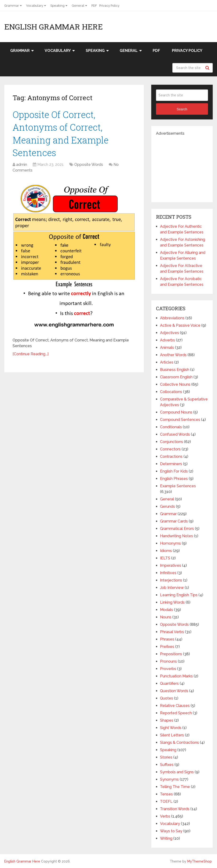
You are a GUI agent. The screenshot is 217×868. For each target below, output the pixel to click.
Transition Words (175, 809)
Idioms (166, 551)
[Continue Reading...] (31, 354)
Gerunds (167, 506)
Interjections (171, 580)
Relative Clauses (175, 706)
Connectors (170, 449)
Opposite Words (89, 165)
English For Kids (174, 471)
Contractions (171, 456)
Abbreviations (172, 318)
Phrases (167, 639)
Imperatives (171, 565)
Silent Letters (172, 735)
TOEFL (166, 801)
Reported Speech (176, 713)
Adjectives (170, 333)
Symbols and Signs (177, 772)
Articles (167, 362)
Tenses (166, 794)
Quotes (167, 698)
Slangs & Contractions (179, 742)
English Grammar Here (54, 27)
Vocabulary (35, 6)
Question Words (174, 691)
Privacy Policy (109, 6)
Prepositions (171, 654)
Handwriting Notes (177, 536)
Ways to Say (171, 831)
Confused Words (175, 434)
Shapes (167, 720)
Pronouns (168, 661)
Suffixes (167, 765)
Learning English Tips (179, 595)
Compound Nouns (176, 412)
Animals (167, 348)
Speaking (57, 6)
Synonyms (169, 779)
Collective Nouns (175, 384)
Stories (166, 757)
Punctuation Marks (176, 676)
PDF (94, 6)
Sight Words (171, 728)
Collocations (171, 392)
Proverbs (168, 669)
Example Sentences (178, 486)
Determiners (171, 464)
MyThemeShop (200, 861)
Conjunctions (172, 442)
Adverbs (167, 340)
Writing (166, 838)
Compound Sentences (180, 420)
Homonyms (170, 543)
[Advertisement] (186, 166)
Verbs (165, 816)
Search (208, 68)
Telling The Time (175, 787)
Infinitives (168, 573)
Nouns (166, 617)
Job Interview (172, 588)
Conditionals (171, 427)
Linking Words (172, 602)
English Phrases (174, 479)
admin (22, 165)
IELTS (165, 558)
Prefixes (167, 647)
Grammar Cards (174, 521)
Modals (167, 610)
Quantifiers (169, 683)
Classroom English (176, 377)
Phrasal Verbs (172, 632)
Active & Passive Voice (180, 325)
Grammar (12, 6)
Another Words (173, 355)
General (78, 6)
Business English (175, 370)
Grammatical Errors (177, 529)
